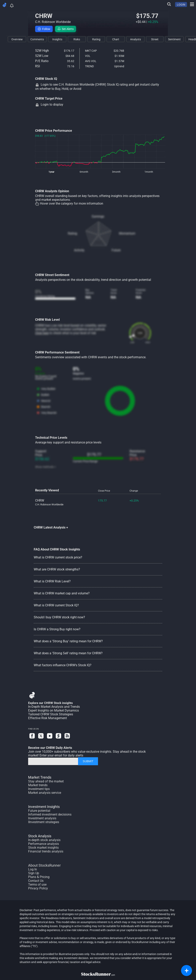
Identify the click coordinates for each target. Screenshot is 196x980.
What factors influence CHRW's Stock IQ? (63, 665)
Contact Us (36, 881)
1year (51, 172)
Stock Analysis (40, 836)
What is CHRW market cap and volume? (62, 593)
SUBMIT (88, 761)
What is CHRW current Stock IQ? (56, 605)
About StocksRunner (44, 865)
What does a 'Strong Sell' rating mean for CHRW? (68, 653)
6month (84, 172)
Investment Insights (44, 807)
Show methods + (46, 467)
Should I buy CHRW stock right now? (59, 617)
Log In (33, 869)
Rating (72, 233)
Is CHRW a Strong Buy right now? (57, 629)
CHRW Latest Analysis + (51, 527)
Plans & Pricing (39, 877)
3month (116, 172)
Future (116, 250)
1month (149, 172)
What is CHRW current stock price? (58, 557)
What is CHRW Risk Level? (52, 581)
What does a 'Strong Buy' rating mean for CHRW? (68, 641)
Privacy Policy (38, 888)
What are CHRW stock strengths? (57, 569)
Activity (79, 250)
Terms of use (37, 884)
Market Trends (40, 777)
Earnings (98, 216)
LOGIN (181, 5)
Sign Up (34, 873)
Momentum (127, 233)
